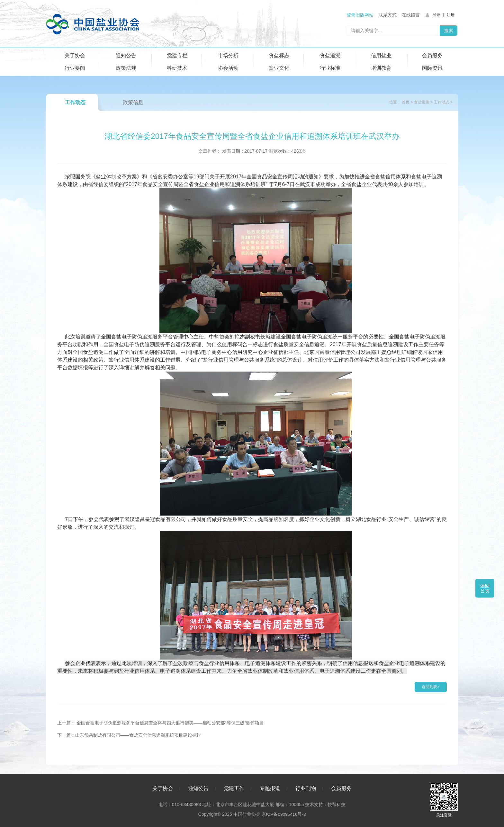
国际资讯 (432, 68)
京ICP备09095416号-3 (283, 813)
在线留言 (411, 15)
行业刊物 (306, 787)
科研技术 (177, 68)
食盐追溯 (330, 55)
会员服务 (432, 55)
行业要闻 (75, 68)
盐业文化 (279, 68)
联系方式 (388, 15)
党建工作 (234, 787)
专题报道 (270, 787)
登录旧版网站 (360, 15)
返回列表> (431, 687)
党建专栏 (177, 55)
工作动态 (75, 102)
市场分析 (228, 55)
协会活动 (228, 68)
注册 (451, 15)
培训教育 (381, 68)
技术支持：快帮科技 (325, 804)
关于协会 (75, 55)
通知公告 (126, 55)
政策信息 (133, 102)
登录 (437, 15)
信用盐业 (381, 55)
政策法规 (126, 68)
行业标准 (330, 68)
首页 (406, 102)
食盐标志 (279, 55)
